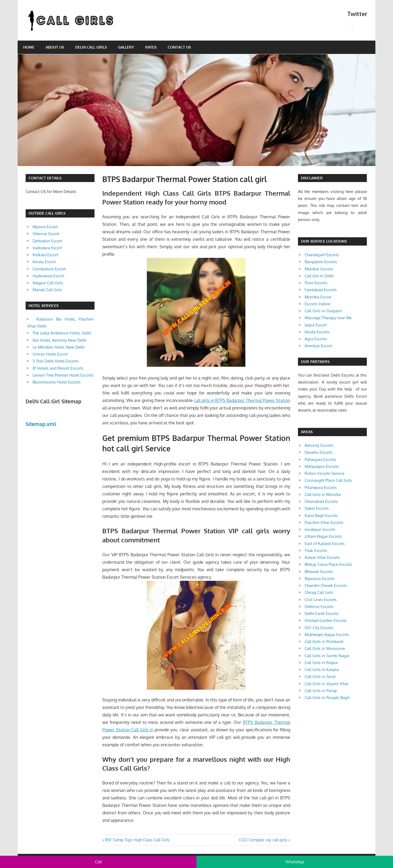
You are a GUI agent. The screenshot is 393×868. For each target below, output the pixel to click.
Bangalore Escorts (321, 262)
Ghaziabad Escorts (321, 501)
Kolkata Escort (45, 255)
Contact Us (179, 47)
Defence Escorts (319, 607)
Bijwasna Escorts (320, 579)
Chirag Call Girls (319, 592)
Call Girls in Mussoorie (325, 648)
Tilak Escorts (316, 551)
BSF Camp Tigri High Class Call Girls (137, 840)
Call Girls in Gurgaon (323, 311)
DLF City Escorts (319, 628)
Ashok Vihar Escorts (322, 557)
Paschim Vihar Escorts (324, 522)
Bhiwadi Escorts (319, 572)
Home (29, 47)
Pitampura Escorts (321, 488)
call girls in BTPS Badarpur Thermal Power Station (242, 400)
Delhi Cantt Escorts (322, 613)
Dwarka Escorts (319, 452)
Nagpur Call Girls (48, 283)
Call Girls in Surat (320, 676)
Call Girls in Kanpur (322, 670)
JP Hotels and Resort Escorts (58, 368)
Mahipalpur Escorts (322, 466)
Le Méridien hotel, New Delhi (59, 347)
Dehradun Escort (47, 241)
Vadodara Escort (47, 248)
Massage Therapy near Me (328, 318)
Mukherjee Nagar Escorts (327, 635)
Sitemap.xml (41, 424)
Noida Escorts (317, 332)
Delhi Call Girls (91, 47)
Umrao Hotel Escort (50, 354)
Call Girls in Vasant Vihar (327, 684)
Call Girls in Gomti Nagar (327, 656)
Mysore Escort (45, 227)
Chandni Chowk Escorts (326, 585)
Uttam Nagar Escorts (323, 536)
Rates (151, 47)
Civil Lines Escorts (321, 600)
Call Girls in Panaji (321, 691)
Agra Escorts (316, 339)
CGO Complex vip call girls (263, 840)
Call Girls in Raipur (321, 663)
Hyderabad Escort (48, 276)
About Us (55, 47)
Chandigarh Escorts (322, 255)
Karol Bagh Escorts (321, 516)
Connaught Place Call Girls (328, 480)
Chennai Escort (46, 234)
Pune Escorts (316, 283)
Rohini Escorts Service (325, 473)
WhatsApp (295, 862)
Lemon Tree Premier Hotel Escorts (63, 375)
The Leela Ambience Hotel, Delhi (62, 333)
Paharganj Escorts (320, 459)
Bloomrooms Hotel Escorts (57, 382)
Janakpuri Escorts (320, 529)
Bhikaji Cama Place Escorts (328, 564)
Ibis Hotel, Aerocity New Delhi (60, 340)
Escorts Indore (317, 304)
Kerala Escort (44, 262)
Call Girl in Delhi (319, 276)
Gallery (126, 47)
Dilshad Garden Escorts (326, 620)
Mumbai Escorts (319, 269)
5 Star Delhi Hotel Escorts (56, 361)
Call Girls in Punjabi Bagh (327, 698)
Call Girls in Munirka (323, 494)
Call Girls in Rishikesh (324, 642)
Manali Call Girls (47, 290)
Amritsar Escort (318, 346)
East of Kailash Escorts (325, 544)
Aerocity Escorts (319, 445)
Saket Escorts (317, 508)
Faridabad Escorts (321, 290)
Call (98, 862)
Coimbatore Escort (49, 269)
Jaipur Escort (316, 325)
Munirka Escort (318, 297)
